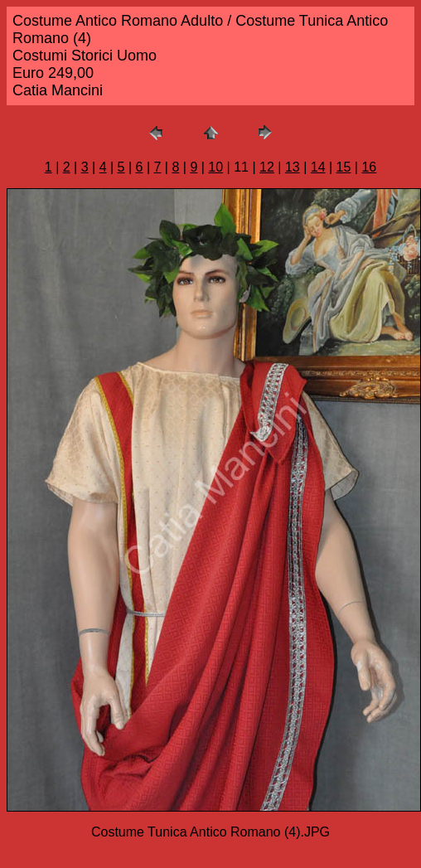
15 (344, 167)
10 (215, 167)
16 (369, 167)
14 (318, 167)
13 (293, 167)
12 (267, 167)
